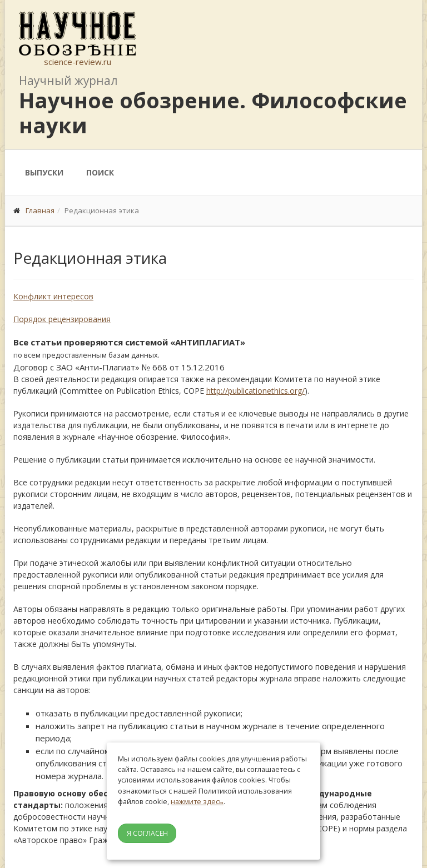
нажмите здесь (197, 801)
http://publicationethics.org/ (255, 391)
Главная (40, 210)
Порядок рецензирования (62, 319)
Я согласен (147, 833)
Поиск (100, 172)
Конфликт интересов (53, 296)
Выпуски (44, 172)
